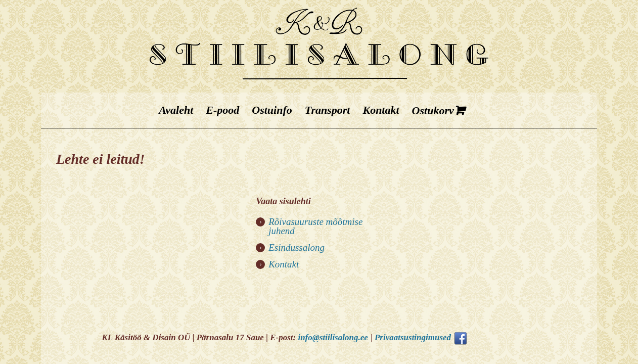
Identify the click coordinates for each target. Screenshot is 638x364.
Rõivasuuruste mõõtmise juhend (315, 226)
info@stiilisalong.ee (333, 337)
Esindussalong (297, 247)
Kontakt (284, 264)
